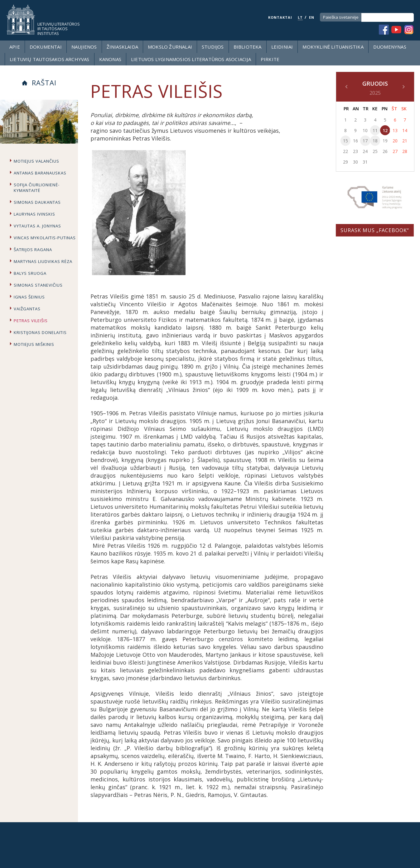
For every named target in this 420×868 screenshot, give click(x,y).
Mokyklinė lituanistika (333, 47)
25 (375, 151)
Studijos (213, 47)
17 (365, 141)
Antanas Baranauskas (40, 173)
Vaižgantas (27, 309)
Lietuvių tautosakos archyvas (50, 59)
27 (395, 151)
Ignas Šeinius (29, 297)
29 (345, 162)
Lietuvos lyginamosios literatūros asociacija (191, 59)
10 (365, 130)
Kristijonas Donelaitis (40, 332)
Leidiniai (282, 47)
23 (355, 151)
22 (345, 151)
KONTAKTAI (280, 17)
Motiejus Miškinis (34, 344)
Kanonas (110, 59)
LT (300, 17)
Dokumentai (46, 47)
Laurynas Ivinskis (34, 214)
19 (385, 141)
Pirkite (270, 59)
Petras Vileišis (31, 321)
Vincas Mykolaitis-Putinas (45, 238)
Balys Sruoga (30, 273)
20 (395, 141)
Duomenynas (390, 47)
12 (385, 130)
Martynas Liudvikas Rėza (43, 261)
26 (385, 151)
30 (355, 162)
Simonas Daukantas (37, 202)
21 (405, 141)
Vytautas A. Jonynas (37, 226)
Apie (15, 47)
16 (355, 141)
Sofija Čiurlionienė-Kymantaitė (37, 188)
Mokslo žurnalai (170, 47)
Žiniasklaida (122, 47)
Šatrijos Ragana (33, 250)
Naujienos (84, 47)
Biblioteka (248, 47)
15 (345, 141)
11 (375, 130)
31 (365, 162)
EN (312, 17)
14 (405, 130)
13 (395, 130)
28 (405, 151)
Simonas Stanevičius (38, 285)
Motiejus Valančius (36, 161)
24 (365, 151)
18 (375, 141)
